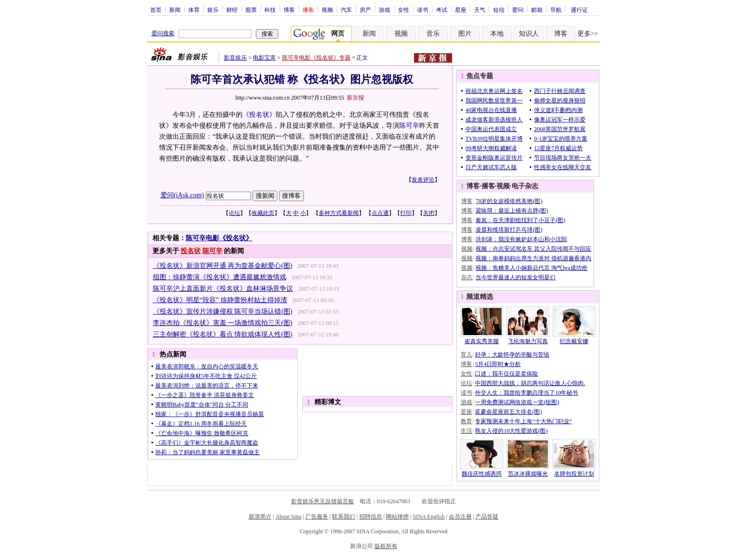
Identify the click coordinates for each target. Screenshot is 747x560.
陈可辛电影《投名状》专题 (316, 58)
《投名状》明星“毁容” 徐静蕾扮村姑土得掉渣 (220, 300)
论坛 (234, 213)
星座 (461, 10)
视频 (327, 10)
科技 (270, 10)
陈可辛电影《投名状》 (219, 238)
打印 (406, 213)
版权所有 (386, 546)
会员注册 (460, 517)
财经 (232, 10)
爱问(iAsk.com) (182, 195)
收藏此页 (263, 213)
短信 (499, 10)
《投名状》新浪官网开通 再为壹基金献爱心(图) (223, 266)
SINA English (429, 517)
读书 (423, 10)
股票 (251, 10)
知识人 (529, 34)
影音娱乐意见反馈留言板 (323, 501)
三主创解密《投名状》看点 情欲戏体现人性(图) (223, 334)
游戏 (384, 10)
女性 (404, 10)
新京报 (355, 98)
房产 (365, 10)
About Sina (288, 517)
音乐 (433, 34)
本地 (497, 34)
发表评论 (423, 180)
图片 (465, 34)
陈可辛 (409, 126)
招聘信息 (371, 517)
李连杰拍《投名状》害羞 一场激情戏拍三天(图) (223, 323)
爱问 (518, 10)
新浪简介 (260, 517)
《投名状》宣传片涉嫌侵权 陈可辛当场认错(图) (223, 311)
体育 (194, 10)
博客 (289, 10)
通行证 (579, 10)
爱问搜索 (163, 33)
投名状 (191, 251)
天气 (480, 10)
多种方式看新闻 (339, 213)
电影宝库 (264, 58)
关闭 (429, 213)
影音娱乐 (235, 58)
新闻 (175, 10)
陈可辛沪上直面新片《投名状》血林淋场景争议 (223, 289)
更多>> (588, 34)
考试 (442, 10)
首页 (156, 10)
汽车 (346, 10)
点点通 (380, 213)
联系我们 (343, 517)
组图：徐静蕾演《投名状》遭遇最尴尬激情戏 (220, 277)
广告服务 (317, 517)
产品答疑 (487, 517)
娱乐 (213, 10)
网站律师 (397, 517)
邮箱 (537, 10)
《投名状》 (259, 115)
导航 (556, 10)
